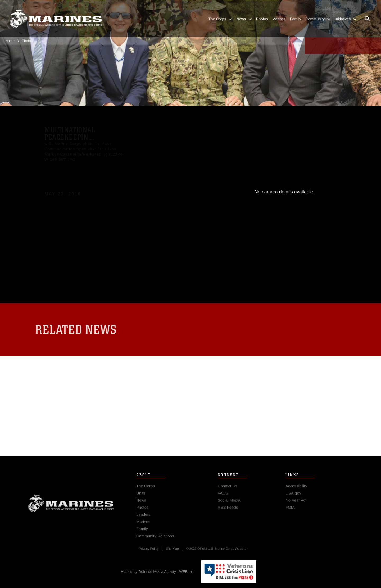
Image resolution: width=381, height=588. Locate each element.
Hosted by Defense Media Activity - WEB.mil (157, 572)
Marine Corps (71, 507)
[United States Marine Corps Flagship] (56, 18)
